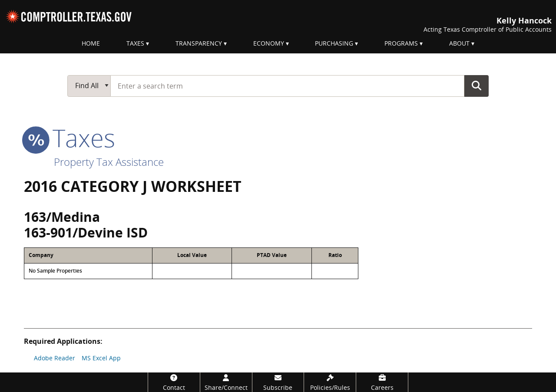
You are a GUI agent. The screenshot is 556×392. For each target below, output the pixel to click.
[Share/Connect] (226, 382)
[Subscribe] (278, 382)
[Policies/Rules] (330, 382)
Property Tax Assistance (109, 162)
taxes (69, 138)
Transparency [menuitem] (199, 43)
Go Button (477, 86)
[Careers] (382, 382)
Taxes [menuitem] (135, 43)
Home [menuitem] (91, 43)
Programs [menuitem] (401, 43)
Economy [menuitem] (269, 43)
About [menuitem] (459, 43)
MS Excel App (101, 358)
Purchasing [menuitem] (334, 43)
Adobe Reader (55, 358)
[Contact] (174, 382)
